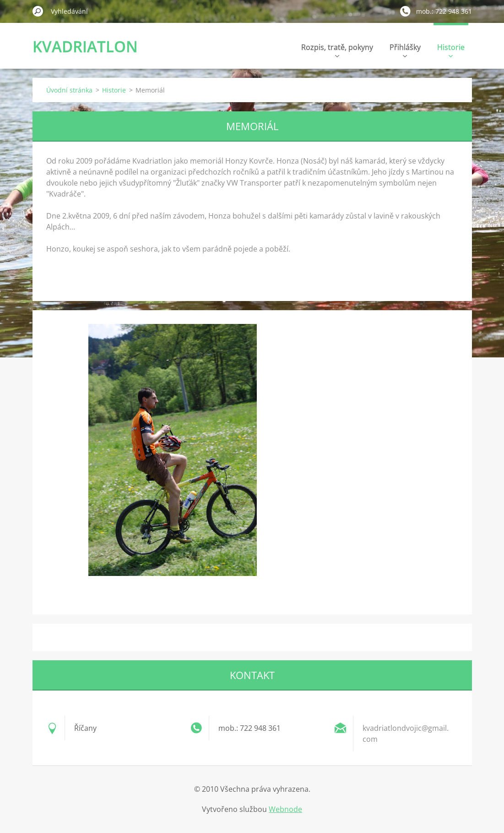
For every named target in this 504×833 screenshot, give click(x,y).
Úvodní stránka (69, 90)
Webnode (285, 809)
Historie (451, 50)
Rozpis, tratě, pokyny (337, 50)
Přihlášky (405, 50)
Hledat (38, 11)
